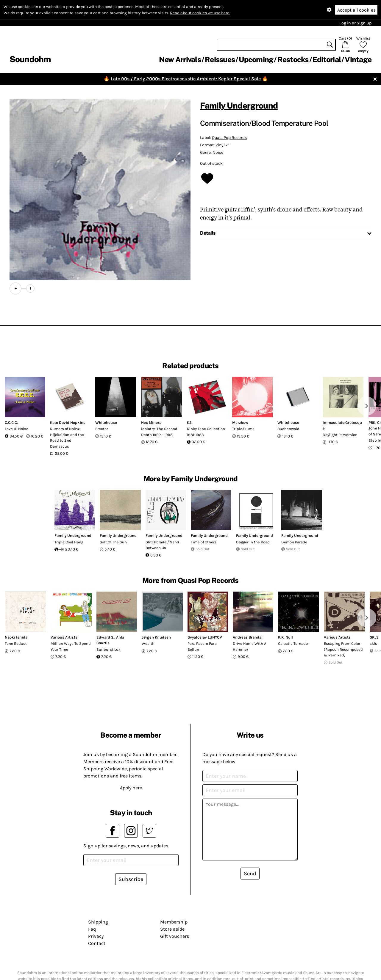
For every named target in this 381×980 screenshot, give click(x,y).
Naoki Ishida (16, 637)
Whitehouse (106, 422)
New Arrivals (180, 59)
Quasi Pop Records (229, 138)
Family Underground (239, 105)
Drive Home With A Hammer (249, 646)
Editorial (327, 59)
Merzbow (240, 422)
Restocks (293, 59)
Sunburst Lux (108, 649)
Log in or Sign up (355, 23)
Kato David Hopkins (68, 422)
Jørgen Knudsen (156, 637)
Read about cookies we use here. (200, 13)
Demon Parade (294, 542)
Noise (218, 152)
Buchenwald (288, 429)
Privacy (96, 936)
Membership (174, 922)
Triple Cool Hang (69, 542)
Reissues (220, 59)
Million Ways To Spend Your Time (71, 646)
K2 (189, 422)
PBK (372, 422)
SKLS (374, 637)
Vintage (358, 59)
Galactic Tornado (293, 643)
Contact (97, 943)
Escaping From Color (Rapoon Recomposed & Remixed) (343, 649)
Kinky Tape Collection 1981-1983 (206, 432)
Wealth (148, 643)
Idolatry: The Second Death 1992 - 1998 (159, 432)
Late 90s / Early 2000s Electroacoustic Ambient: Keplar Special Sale (186, 79)
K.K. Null (285, 637)
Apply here (131, 788)
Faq (92, 929)
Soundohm (30, 59)
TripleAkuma (243, 429)
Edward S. (105, 637)
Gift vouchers (175, 936)
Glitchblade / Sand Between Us (162, 545)
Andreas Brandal (248, 637)
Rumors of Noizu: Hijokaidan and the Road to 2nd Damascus (67, 438)
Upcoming (256, 59)
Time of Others (204, 542)
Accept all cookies (356, 10)
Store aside (172, 929)
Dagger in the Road (253, 542)
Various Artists (64, 637)
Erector (102, 429)
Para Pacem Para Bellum (202, 646)
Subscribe (131, 879)
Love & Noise (17, 429)
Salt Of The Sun (113, 542)
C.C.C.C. (11, 422)
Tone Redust (16, 643)
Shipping (98, 922)
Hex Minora (151, 422)
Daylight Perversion (340, 435)
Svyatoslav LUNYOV (205, 637)
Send (250, 874)
